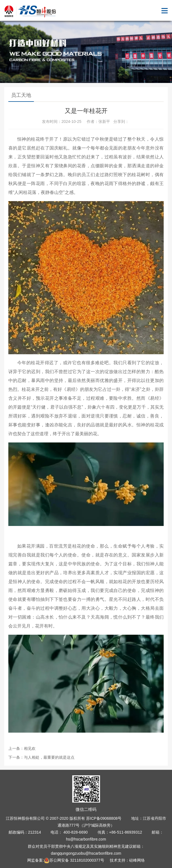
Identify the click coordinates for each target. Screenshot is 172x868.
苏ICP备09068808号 (104, 818)
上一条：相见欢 (22, 748)
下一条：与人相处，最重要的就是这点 (41, 757)
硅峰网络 (137, 860)
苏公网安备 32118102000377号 (74, 860)
